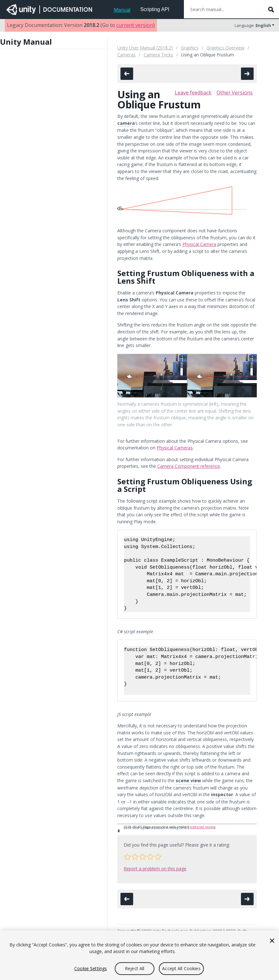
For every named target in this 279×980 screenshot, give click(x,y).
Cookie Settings (91, 968)
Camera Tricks (158, 55)
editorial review (203, 827)
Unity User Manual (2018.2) (145, 48)
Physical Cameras (175, 448)
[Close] (272, 941)
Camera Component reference (189, 466)
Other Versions (235, 93)
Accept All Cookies (181, 968)
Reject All (135, 968)
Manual (122, 10)
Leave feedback (193, 93)
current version (135, 25)
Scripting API (155, 9)
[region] (139, 955)
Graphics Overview (225, 48)
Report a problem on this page (155, 869)
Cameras (127, 55)
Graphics (190, 48)
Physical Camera (199, 244)
